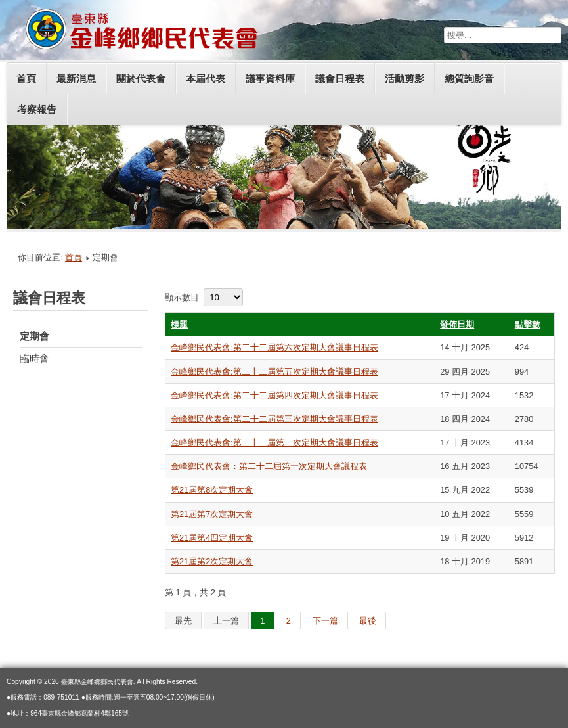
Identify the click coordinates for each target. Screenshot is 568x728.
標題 (179, 324)
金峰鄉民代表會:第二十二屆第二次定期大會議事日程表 (274, 443)
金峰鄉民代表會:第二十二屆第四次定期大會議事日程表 (274, 395)
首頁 (26, 79)
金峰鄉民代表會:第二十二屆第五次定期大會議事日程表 (274, 372)
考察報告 (37, 109)
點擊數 (528, 324)
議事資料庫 (270, 79)
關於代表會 (141, 79)
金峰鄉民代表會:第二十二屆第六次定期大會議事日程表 (274, 347)
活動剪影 (404, 79)
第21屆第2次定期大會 (212, 561)
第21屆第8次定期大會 (212, 490)
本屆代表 (206, 79)
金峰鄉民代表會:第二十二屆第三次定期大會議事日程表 (274, 419)
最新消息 (76, 79)
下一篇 (325, 621)
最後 (368, 621)
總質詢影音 (469, 79)
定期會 (34, 336)
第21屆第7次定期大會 (212, 514)
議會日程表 (340, 79)
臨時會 (34, 358)
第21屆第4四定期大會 (212, 538)
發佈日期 (457, 324)
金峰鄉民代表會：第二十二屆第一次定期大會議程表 (269, 466)
